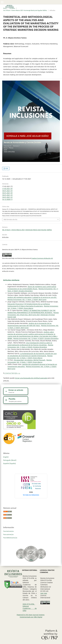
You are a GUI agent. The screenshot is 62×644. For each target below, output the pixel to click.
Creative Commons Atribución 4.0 (42, 258)
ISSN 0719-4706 (29, 604)
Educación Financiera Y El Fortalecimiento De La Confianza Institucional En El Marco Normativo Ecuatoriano (29, 305)
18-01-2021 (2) (7, 197)
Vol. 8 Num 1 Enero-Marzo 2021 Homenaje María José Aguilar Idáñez (25, 10)
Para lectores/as (8, 531)
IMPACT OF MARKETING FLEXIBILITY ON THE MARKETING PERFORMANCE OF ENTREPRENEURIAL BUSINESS (31, 311)
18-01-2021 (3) (7, 195)
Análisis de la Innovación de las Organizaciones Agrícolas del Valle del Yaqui (30, 324)
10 (16, 373)
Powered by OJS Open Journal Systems (31, 615)
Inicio (5, 8)
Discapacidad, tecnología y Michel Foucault (30, 360)
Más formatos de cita (10, 219)
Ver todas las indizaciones (31, 495)
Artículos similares (11, 280)
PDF (7, 168)
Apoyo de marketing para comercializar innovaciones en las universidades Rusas (32, 288)
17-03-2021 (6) (7, 189)
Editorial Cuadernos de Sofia (30, 608)
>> (19, 373)
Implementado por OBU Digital (31, 617)
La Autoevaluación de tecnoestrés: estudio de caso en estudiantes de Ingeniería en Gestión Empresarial (32, 355)
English (6, 457)
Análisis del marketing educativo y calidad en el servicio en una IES (32, 297)
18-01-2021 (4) (7, 193)
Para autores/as (8, 534)
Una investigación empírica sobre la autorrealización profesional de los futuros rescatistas (30, 344)
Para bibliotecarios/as (10, 538)
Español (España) (10, 463)
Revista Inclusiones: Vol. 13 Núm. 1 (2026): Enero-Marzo (33, 307)
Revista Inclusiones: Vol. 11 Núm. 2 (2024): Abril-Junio (27, 300)
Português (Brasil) (10, 460)
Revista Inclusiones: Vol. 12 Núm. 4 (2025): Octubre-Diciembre (36, 338)
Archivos (12, 8)
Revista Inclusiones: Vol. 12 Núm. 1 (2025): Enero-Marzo (30, 357)
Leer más (44, 593)
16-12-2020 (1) (7, 199)
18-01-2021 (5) (7, 191)
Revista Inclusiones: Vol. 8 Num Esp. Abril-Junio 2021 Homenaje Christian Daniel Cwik (33, 315)
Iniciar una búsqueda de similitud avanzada (31, 378)
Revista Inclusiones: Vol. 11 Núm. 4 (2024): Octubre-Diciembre (30, 346)
